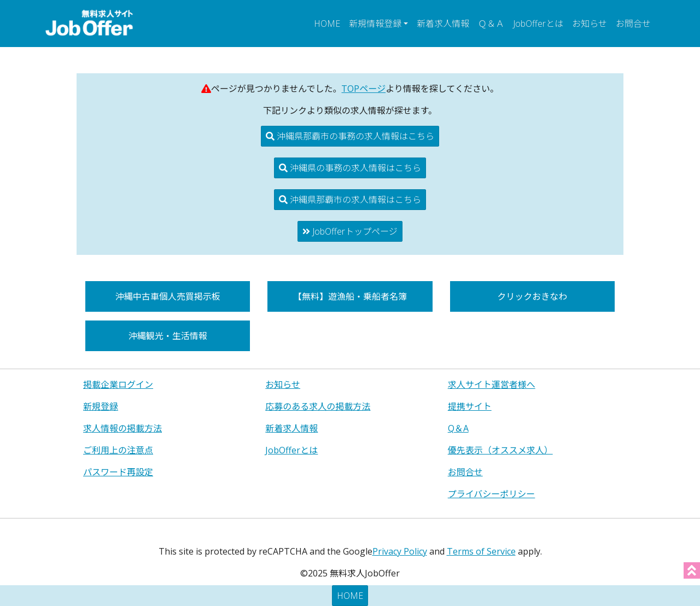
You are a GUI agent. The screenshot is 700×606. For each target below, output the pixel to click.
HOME (327, 24)
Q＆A (458, 428)
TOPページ (363, 89)
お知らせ (590, 24)
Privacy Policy (400, 551)
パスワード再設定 (118, 472)
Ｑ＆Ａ (491, 24)
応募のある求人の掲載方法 (318, 406)
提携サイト (470, 406)
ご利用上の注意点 (118, 450)
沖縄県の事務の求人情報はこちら (350, 168)
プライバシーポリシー (492, 494)
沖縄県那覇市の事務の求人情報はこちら (350, 136)
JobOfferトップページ (350, 231)
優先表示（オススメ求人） (500, 450)
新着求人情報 (443, 24)
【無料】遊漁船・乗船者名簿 (350, 296)
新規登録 (101, 406)
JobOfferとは (538, 24)
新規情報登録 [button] (375, 24)
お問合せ (633, 24)
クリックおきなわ (532, 296)
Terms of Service (481, 551)
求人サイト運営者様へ (492, 384)
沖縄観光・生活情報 (168, 336)
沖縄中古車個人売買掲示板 (168, 296)
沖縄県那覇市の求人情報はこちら (350, 200)
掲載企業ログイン (118, 384)
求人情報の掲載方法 (122, 428)
